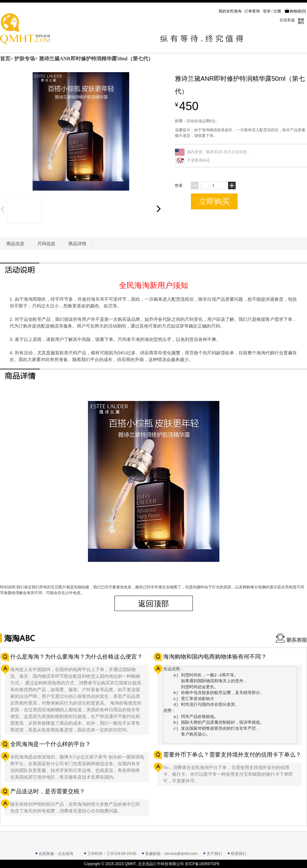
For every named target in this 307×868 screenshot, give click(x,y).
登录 (267, 11)
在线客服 (287, 20)
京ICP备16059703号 (202, 864)
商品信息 (15, 244)
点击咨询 (66, 854)
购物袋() (295, 11)
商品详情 (77, 244)
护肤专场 (25, 59)
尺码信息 (46, 244)
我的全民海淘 (230, 11)
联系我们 (239, 854)
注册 (277, 11)
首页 (5, 59)
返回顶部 (153, 604)
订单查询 (252, 11)
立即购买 (214, 201)
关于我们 (214, 854)
